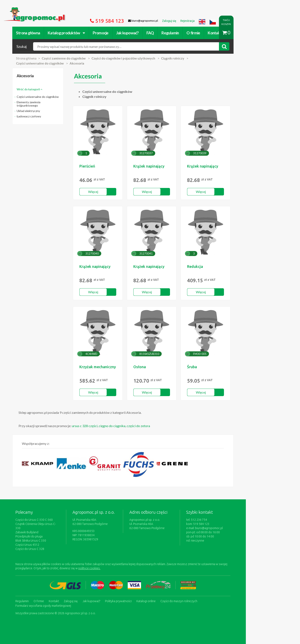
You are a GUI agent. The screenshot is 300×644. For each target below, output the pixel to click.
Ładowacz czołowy (51, 116)
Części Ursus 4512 (49, 541)
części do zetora (160, 426)
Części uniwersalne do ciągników (60, 97)
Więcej (119, 192)
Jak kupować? (150, 33)
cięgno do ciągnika (134, 426)
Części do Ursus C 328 (52, 545)
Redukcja (225, 266)
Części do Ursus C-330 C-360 (56, 520)
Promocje (123, 33)
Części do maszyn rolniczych (201, 597)
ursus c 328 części (107, 426)
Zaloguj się (93, 597)
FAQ (172, 33)
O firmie (215, 33)
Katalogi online (168, 597)
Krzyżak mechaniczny (122, 367)
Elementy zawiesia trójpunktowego (51, 104)
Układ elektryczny (50, 111)
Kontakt (237, 33)
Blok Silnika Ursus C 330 (53, 536)
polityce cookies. (111, 564)
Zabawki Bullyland (49, 528)
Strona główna (50, 33)
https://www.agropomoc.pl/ (46, 10)
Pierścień (112, 166)
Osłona (166, 367)
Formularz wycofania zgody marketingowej (65, 601)
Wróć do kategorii (52, 89)
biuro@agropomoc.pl (238, 528)
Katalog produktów (88, 33)
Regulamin (192, 33)
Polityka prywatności (140, 597)
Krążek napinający (176, 166)
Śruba (222, 367)
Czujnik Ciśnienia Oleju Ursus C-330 (60, 524)
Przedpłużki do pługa (51, 532)
